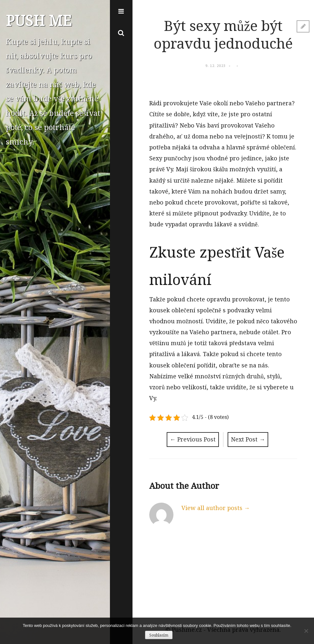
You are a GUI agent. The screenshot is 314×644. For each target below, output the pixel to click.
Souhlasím (159, 635)
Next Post (248, 439)
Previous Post (193, 439)
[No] (306, 631)
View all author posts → (216, 508)
